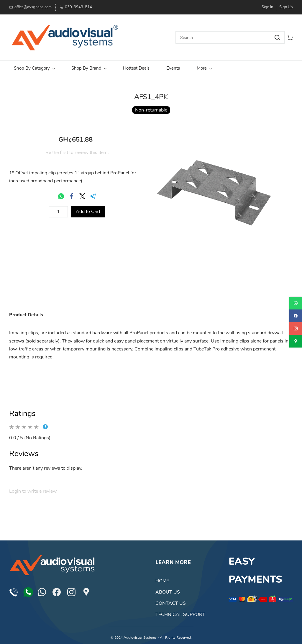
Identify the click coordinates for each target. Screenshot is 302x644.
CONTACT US (171, 599)
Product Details (26, 311)
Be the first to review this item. (77, 149)
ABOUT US (168, 588)
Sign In (267, 7)
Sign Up (286, 7)
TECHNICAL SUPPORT (180, 611)
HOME (162, 577)
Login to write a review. (33, 487)
